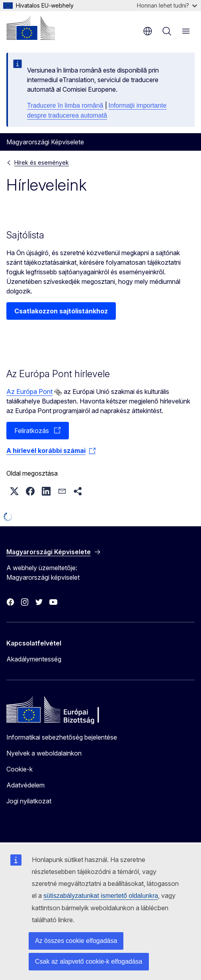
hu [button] (148, 31)
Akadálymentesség (34, 659)
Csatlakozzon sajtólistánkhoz (61, 311)
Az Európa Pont (29, 392)
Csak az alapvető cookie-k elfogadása (89, 961)
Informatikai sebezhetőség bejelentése (62, 737)
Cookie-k (20, 769)
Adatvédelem (25, 785)
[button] (14, 491)
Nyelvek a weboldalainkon (44, 753)
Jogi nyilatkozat (29, 801)
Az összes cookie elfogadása (76, 941)
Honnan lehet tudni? (167, 5)
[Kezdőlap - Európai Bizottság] (31, 28)
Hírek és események (42, 162)
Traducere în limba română (65, 105)
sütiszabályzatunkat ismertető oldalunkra (101, 896)
